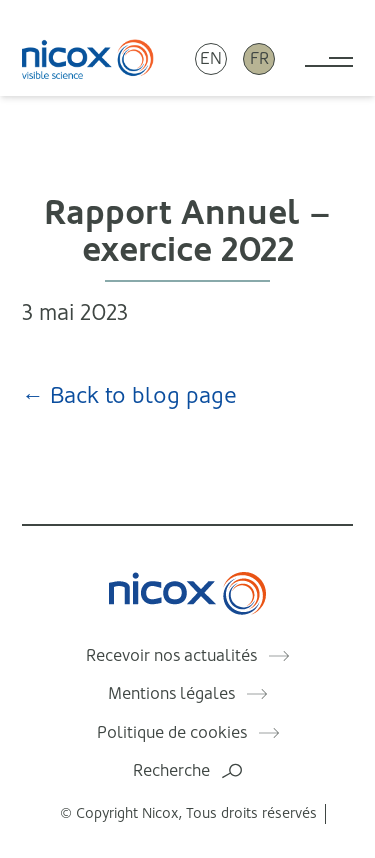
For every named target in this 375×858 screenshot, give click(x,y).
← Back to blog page (129, 395)
